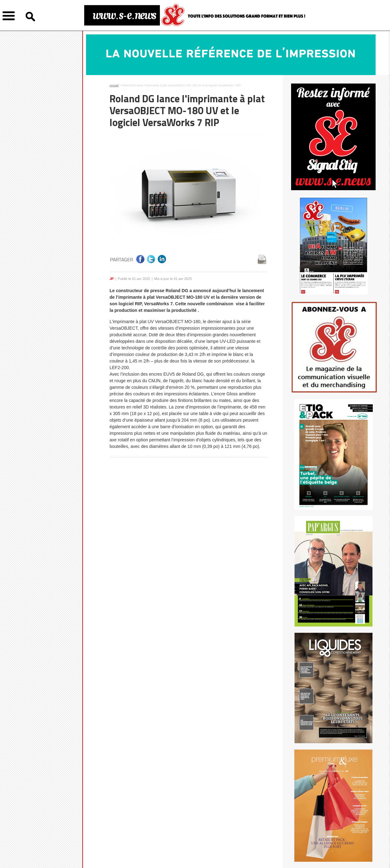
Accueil (114, 85)
